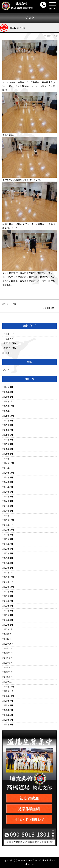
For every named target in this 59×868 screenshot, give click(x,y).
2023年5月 (8, 553)
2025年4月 (8, 444)
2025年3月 (8, 449)
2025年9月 (8, 420)
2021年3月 (8, 672)
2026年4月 (8, 387)
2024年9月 (8, 477)
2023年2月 (8, 568)
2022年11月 (8, 582)
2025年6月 (8, 435)
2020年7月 (8, 710)
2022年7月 (8, 601)
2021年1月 (7, 682)
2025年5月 (8, 439)
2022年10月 (8, 587)
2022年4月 (8, 615)
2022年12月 (8, 577)
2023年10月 (8, 530)
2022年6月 (8, 606)
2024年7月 (8, 487)
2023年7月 (8, 544)
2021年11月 (8, 639)
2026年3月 (8, 392)
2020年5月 (8, 720)
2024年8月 (8, 482)
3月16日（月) (9, 353)
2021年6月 (8, 658)
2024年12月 (8, 463)
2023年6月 (8, 549)
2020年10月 (8, 696)
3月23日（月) (9, 348)
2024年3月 (8, 506)
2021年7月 (8, 653)
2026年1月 (8, 401)
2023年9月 (8, 534)
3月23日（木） (10, 304)
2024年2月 (8, 511)
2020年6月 (8, 715)
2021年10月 (8, 644)
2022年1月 (8, 629)
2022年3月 (8, 620)
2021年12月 (8, 634)
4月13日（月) (9, 334)
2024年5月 (8, 496)
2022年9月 (8, 591)
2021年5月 (8, 663)
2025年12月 (8, 406)
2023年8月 (8, 539)
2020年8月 (8, 705)
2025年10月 (8, 416)
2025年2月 (8, 454)
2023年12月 (8, 520)
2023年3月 (8, 563)
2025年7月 (8, 430)
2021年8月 (8, 648)
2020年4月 (8, 724)
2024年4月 (8, 501)
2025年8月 (8, 425)
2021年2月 (8, 677)
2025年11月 (8, 411)
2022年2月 (8, 625)
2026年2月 (8, 397)
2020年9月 (8, 701)
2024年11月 (8, 468)
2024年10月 (8, 473)
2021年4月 (8, 667)
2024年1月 (8, 515)
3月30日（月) (9, 343)
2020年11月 (8, 691)
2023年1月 (8, 572)
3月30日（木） (49, 308)
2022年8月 (8, 596)
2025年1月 (8, 458)
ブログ (6, 370)
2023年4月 (8, 558)
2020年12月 (8, 686)
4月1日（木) (8, 339)
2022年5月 (8, 610)
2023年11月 (8, 525)
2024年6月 (8, 492)
